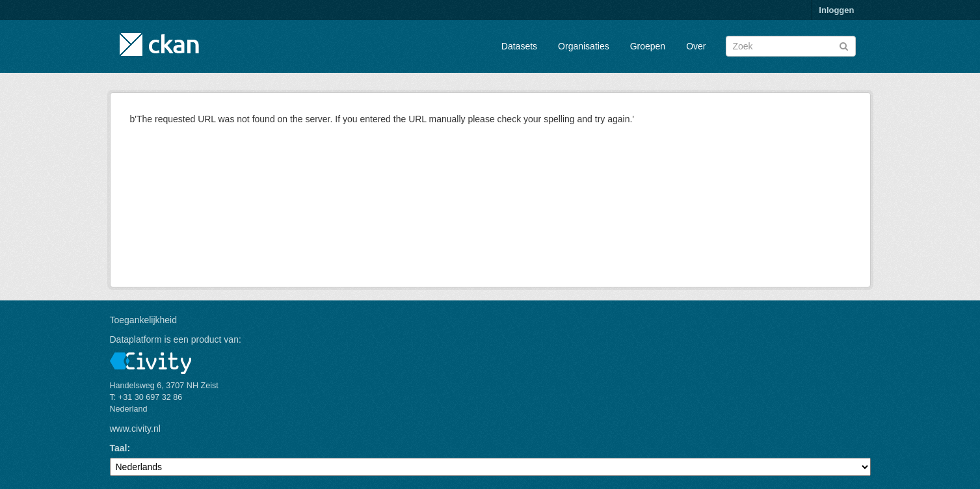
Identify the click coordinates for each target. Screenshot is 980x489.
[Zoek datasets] (791, 46)
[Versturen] (844, 45)
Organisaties (584, 46)
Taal (119, 448)
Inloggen (836, 10)
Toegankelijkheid (144, 320)
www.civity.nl (135, 429)
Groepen (648, 46)
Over (696, 46)
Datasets (519, 46)
